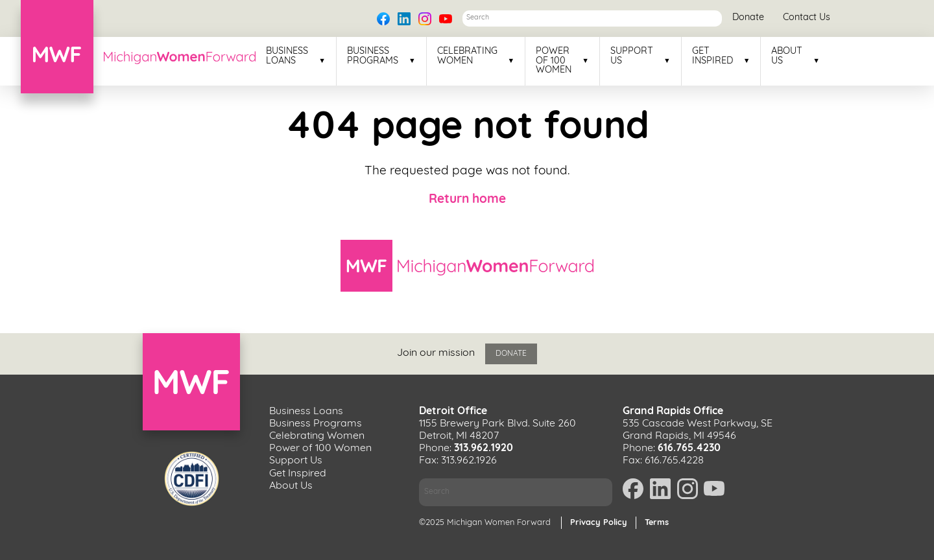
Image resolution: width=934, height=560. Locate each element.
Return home (467, 200)
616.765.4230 (689, 449)
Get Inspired (712, 56)
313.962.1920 (484, 449)
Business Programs (373, 56)
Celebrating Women (467, 56)
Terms (657, 523)
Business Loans (287, 56)
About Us (787, 56)
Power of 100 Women (554, 61)
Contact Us (807, 18)
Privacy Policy (599, 523)
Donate (748, 18)
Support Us (632, 56)
